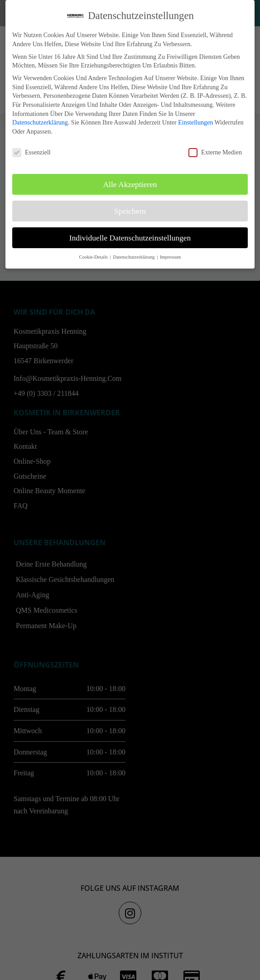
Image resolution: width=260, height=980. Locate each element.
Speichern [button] (130, 211)
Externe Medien (215, 152)
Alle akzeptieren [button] (130, 184)
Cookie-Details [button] (94, 257)
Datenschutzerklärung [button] (134, 257)
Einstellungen (195, 122)
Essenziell (31, 152)
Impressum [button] (171, 257)
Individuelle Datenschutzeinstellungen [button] (130, 238)
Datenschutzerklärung (40, 122)
